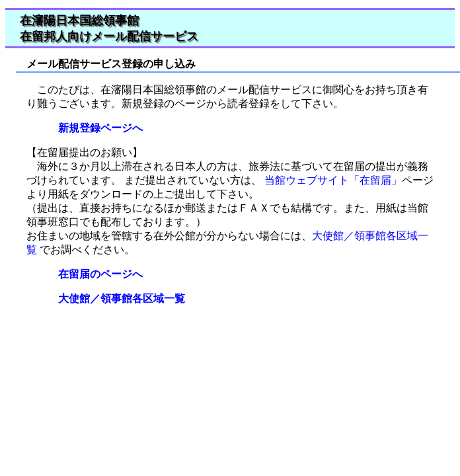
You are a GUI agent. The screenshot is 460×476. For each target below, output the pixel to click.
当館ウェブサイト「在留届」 (332, 180)
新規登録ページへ (95, 128)
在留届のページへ (95, 274)
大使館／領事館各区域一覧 (116, 298)
